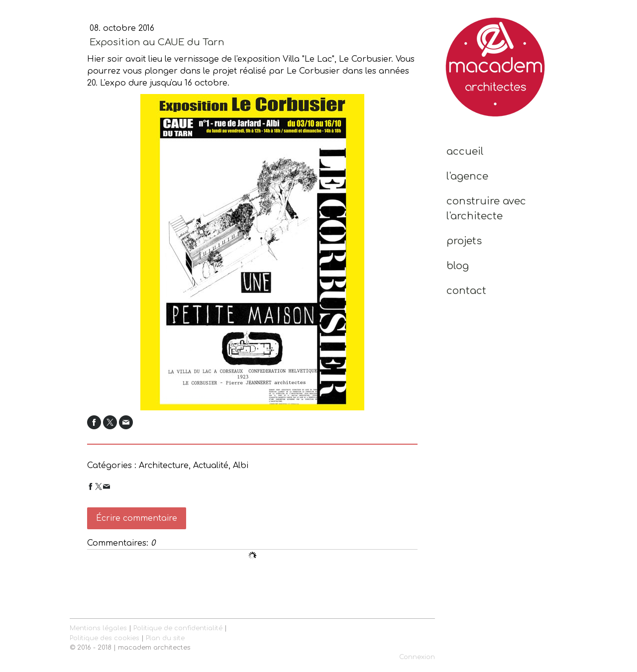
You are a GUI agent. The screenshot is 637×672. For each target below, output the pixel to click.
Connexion (417, 657)
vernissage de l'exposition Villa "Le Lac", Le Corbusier (283, 59)
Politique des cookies (105, 638)
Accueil (465, 151)
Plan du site (165, 638)
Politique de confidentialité (178, 628)
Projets (464, 241)
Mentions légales (98, 628)
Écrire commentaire (137, 518)
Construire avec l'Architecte (486, 209)
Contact (466, 291)
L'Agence (467, 176)
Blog (458, 266)
